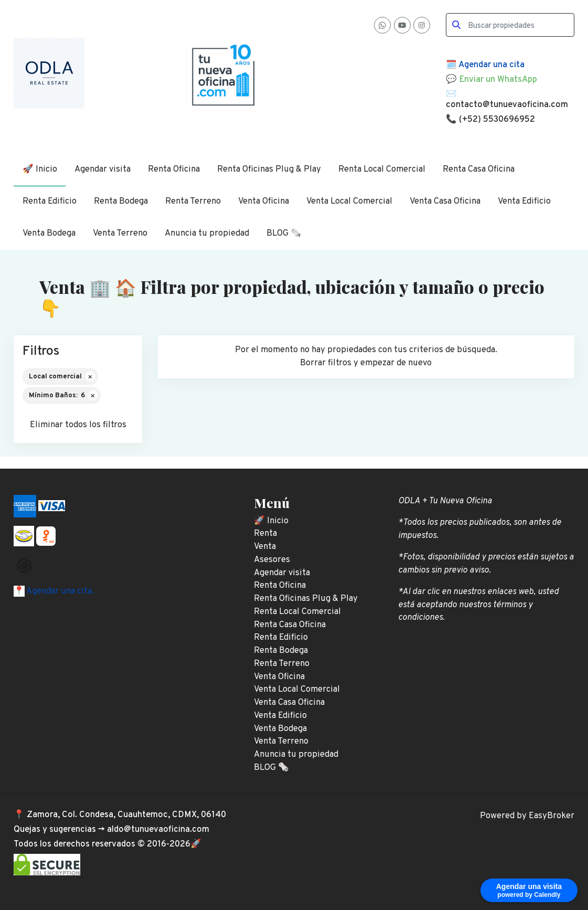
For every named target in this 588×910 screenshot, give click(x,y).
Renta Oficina (174, 169)
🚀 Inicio (40, 169)
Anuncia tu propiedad (207, 233)
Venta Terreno (120, 233)
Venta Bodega (49, 233)
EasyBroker (552, 816)
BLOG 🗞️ (284, 233)
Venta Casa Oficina (445, 201)
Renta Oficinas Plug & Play (269, 169)
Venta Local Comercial (349, 201)
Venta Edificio (524, 201)
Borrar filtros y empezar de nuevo (366, 363)
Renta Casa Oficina (479, 169)
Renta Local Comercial (382, 169)
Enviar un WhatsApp (498, 80)
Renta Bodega (121, 201)
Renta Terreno (193, 201)
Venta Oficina (264, 201)
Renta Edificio (50, 201)
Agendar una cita (491, 65)
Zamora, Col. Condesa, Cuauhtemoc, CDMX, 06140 (126, 815)
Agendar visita (103, 169)
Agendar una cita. (59, 591)
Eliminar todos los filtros (78, 425)
